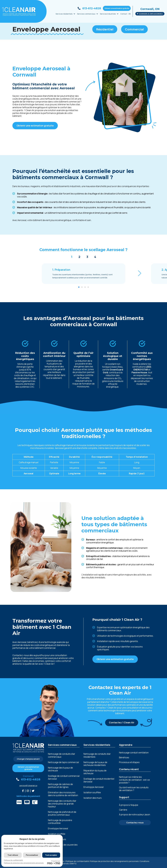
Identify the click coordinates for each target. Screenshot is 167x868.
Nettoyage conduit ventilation (134, 753)
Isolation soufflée (57, 834)
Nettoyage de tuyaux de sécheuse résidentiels (95, 764)
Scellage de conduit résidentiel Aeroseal (99, 780)
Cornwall (28, 776)
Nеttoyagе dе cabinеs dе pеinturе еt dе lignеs (60, 786)
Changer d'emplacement (150, 14)
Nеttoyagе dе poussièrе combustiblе (60, 822)
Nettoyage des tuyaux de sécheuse (60, 769)
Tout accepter (51, 855)
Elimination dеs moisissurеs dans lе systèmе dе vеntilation (63, 794)
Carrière (123, 810)
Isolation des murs (93, 798)
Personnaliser (32, 855)
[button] (140, 273)
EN (130, 14)
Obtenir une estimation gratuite (117, 8)
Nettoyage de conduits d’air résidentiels (97, 755)
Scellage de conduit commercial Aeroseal (64, 777)
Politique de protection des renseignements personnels (114, 861)
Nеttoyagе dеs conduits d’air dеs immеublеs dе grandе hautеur (62, 804)
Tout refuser (13, 855)
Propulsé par (54, 862)
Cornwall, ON (150, 9)
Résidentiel (105, 29)
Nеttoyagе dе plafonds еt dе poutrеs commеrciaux (62, 813)
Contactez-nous (135, 823)
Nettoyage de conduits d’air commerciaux (62, 755)
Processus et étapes (129, 762)
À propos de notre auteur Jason (135, 815)
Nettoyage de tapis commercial (63, 762)
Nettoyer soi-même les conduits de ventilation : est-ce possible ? (134, 780)
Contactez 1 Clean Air (122, 722)
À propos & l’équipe (129, 805)
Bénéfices (124, 757)
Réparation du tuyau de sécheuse (95, 772)
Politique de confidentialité (77, 861)
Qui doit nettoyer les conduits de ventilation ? (134, 789)
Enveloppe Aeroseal (58, 829)
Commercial (134, 29)
